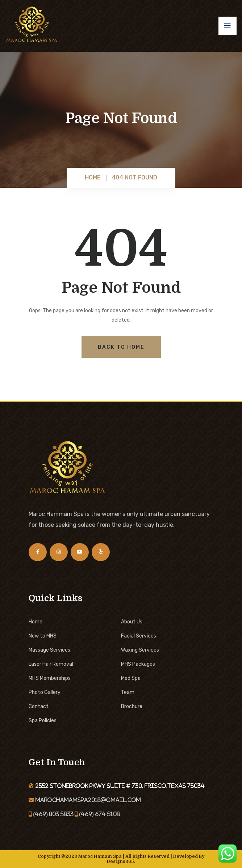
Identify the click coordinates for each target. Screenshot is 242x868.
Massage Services (49, 650)
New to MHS (43, 636)
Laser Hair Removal (51, 664)
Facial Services (139, 636)
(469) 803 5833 (53, 814)
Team (128, 692)
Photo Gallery (45, 692)
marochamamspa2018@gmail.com (88, 800)
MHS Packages (138, 664)
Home (36, 622)
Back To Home (121, 347)
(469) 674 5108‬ (99, 814)
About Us (132, 622)
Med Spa (131, 678)
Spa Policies (43, 721)
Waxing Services (140, 650)
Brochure (132, 706)
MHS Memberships (50, 678)
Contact (39, 706)
